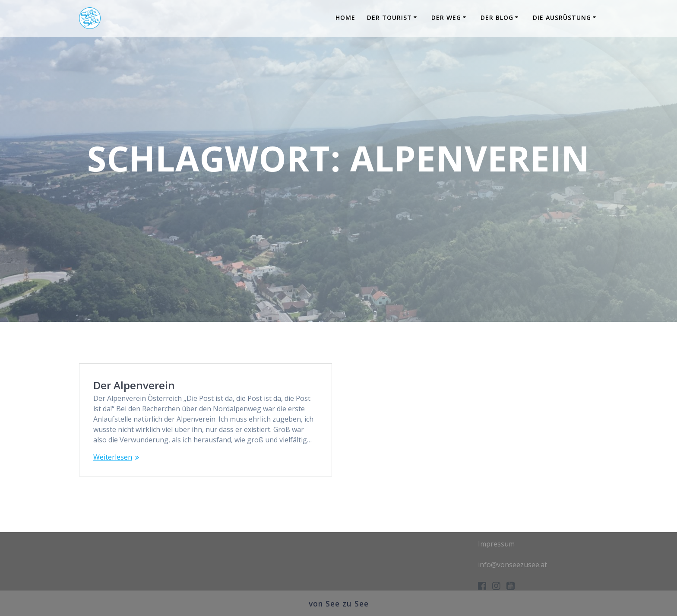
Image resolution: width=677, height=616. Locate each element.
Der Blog (497, 17)
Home (345, 17)
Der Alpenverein (134, 385)
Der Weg (446, 17)
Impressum (496, 544)
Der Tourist (389, 17)
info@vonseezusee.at (512, 565)
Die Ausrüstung (562, 17)
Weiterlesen (113, 457)
